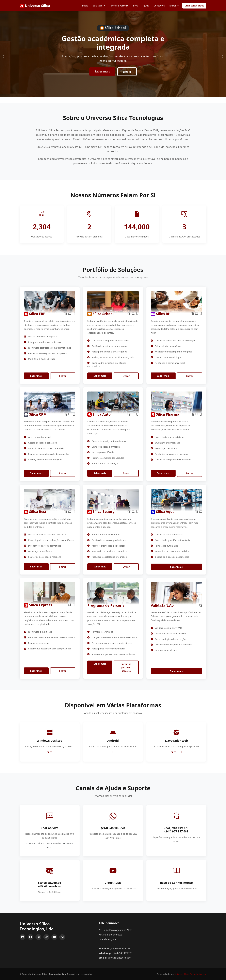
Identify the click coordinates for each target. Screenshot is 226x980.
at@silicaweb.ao (50, 886)
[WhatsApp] (62, 937)
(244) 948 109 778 (113, 828)
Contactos (159, 6)
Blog (136, 6)
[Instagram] (38, 937)
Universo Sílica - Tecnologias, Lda (190, 974)
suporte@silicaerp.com (119, 958)
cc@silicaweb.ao (50, 883)
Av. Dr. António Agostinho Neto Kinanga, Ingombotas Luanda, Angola (116, 935)
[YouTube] (54, 937)
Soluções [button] (98, 6)
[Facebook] (30, 937)
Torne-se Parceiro (119, 6)
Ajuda (146, 6)
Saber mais (102, 71)
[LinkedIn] (22, 937)
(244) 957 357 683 (176, 831)
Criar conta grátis (194, 6)
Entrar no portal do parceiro (126, 667)
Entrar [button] (173, 6)
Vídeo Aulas (113, 883)
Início (85, 6)
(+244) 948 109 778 (120, 948)
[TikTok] (46, 937)
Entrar (127, 72)
